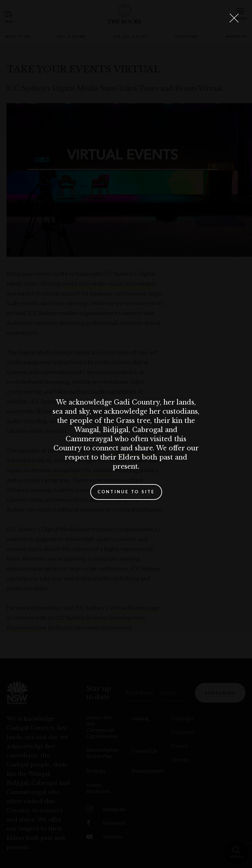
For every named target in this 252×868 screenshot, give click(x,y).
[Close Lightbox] (234, 18)
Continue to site (126, 492)
